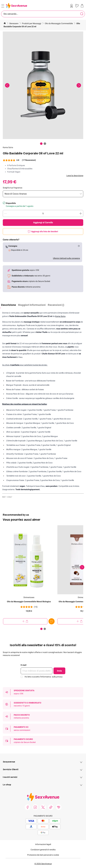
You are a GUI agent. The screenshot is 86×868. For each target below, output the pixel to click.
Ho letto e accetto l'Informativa (44, 677)
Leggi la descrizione (75, 176)
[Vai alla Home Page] (5, 24)
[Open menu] (3, 6)
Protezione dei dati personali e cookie (43, 855)
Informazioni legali (43, 844)
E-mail (24, 665)
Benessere (14, 23)
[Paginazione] (41, 144)
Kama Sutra (8, 147)
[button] (43, 85)
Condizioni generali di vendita (43, 850)
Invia (59, 671)
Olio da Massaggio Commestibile (59, 23)
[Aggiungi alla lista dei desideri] (43, 231)
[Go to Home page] (16, 6)
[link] (72, 6)
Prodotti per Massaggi (32, 23)
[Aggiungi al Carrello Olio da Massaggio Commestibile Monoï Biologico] (25, 621)
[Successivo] (82, 567)
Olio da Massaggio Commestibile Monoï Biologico (29, 602)
